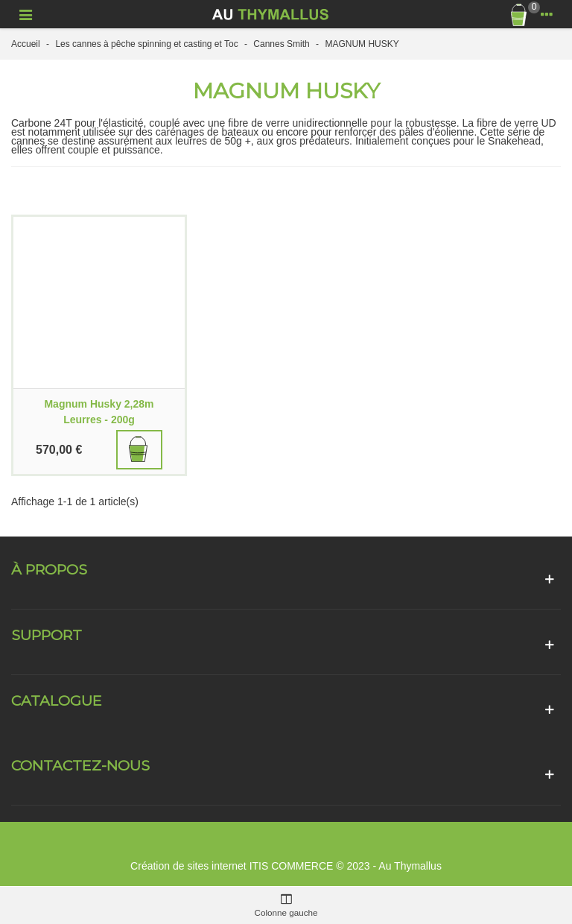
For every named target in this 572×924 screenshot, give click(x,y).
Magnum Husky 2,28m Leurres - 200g (99, 412)
